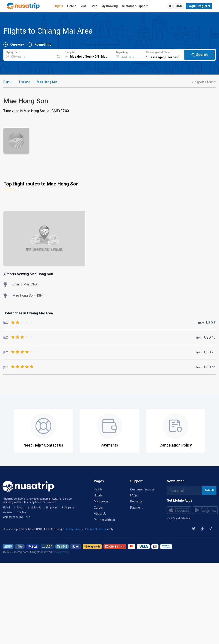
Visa (84, 6)
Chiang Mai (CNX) (25, 284)
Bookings (136, 501)
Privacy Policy (73, 529)
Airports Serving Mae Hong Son (28, 274)
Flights (58, 6)
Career (98, 508)
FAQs (134, 495)
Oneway (17, 44)
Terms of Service (97, 529)
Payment (136, 508)
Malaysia (36, 508)
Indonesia (20, 508)
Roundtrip (43, 44)
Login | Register (199, 6)
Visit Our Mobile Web (179, 518)
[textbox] (29, 54)
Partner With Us (104, 520)
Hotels (72, 6)
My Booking (110, 6)
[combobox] (29, 54)
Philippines (68, 508)
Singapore (52, 508)
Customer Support (135, 6)
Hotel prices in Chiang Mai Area (28, 313)
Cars (94, 6)
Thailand (24, 82)
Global (6, 508)
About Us (100, 514)
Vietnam (8, 512)
